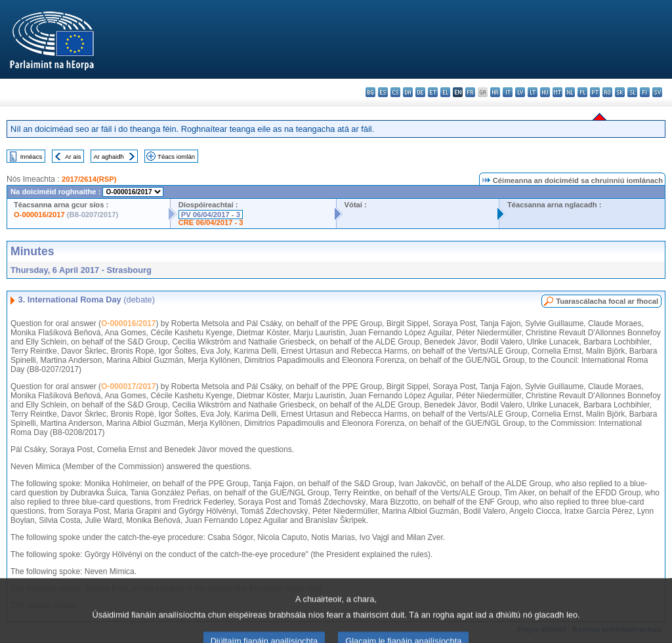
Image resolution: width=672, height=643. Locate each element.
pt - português (595, 92)
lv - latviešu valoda (520, 92)
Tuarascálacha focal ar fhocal (607, 301)
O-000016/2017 (39, 215)
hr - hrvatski (495, 92)
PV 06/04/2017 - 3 (211, 215)
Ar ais (73, 156)
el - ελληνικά (445, 92)
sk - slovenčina (620, 92)
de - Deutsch (420, 92)
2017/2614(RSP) (89, 179)
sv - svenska (657, 92)
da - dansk (408, 92)
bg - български (370, 92)
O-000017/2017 (128, 386)
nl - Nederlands (570, 92)
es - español (383, 92)
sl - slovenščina (632, 92)
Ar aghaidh (108, 156)
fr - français (470, 92)
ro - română (607, 92)
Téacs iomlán (176, 156)
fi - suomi (645, 92)
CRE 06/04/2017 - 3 (211, 222)
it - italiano (508, 92)
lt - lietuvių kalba (533, 92)
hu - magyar (545, 92)
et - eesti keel (433, 92)
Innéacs (31, 156)
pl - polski (582, 92)
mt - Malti (557, 92)
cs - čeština (395, 92)
